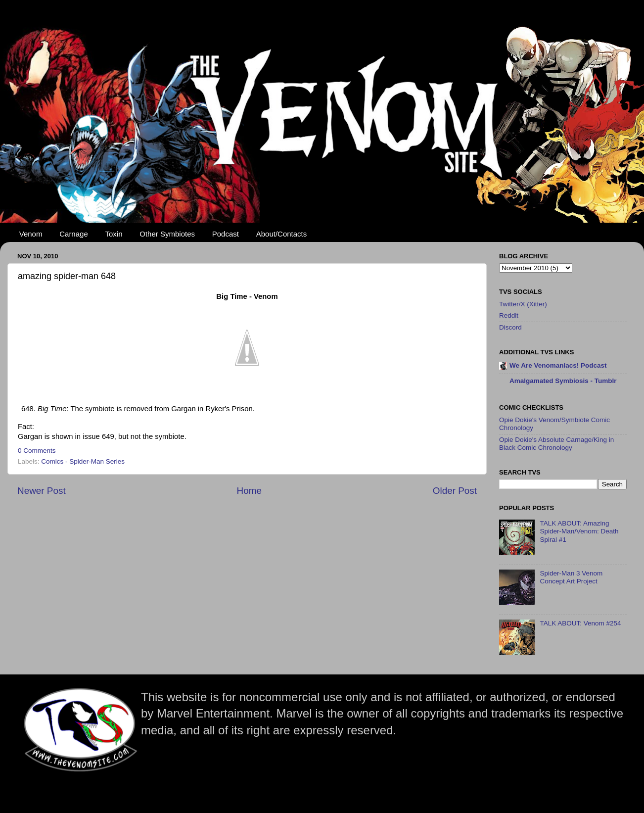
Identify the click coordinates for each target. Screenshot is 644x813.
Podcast (226, 234)
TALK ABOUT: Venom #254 (580, 623)
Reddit (509, 315)
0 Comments (37, 451)
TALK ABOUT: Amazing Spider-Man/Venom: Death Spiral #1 (579, 531)
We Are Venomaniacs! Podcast (558, 365)
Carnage (74, 234)
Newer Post (42, 491)
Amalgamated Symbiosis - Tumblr (563, 381)
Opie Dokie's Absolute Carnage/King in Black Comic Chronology (556, 444)
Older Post (455, 491)
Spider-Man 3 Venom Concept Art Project (571, 577)
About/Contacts (282, 234)
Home (249, 491)
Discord (510, 327)
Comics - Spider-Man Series (83, 461)
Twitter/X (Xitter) (523, 304)
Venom (31, 234)
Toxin (114, 234)
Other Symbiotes (167, 234)
